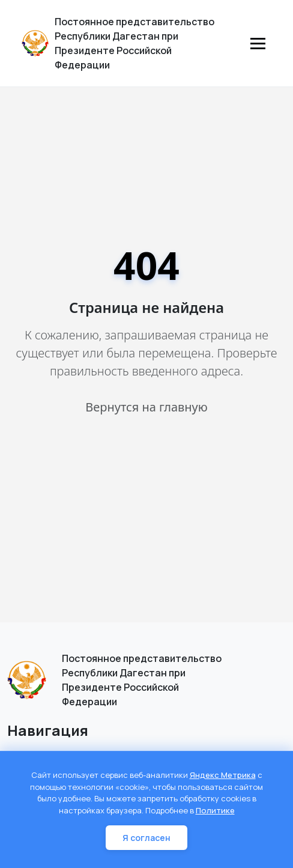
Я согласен (146, 838)
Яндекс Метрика (223, 775)
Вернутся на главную (146, 407)
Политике (215, 810)
